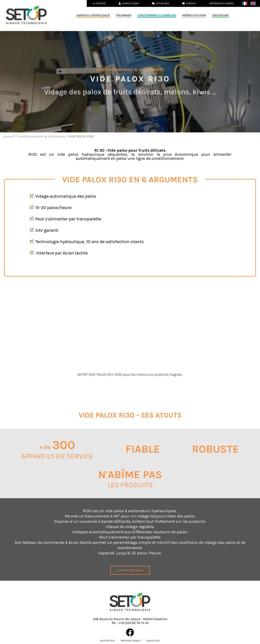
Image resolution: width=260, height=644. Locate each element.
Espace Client (129, 3)
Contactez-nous (130, 570)
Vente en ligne (220, 15)
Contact (189, 3)
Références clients (222, 3)
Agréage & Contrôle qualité (93, 15)
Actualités (161, 3)
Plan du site (153, 641)
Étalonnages (124, 15)
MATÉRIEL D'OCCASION (194, 15)
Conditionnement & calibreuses (157, 15)
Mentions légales (131, 641)
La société (99, 3)
